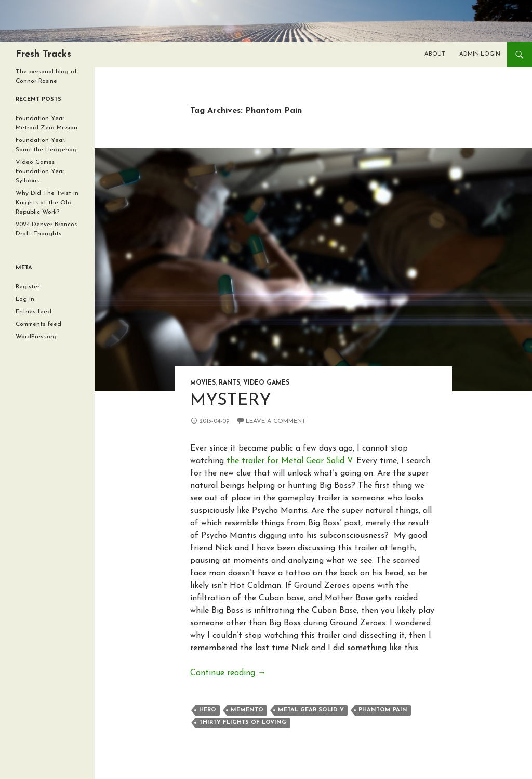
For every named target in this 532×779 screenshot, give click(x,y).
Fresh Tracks (43, 54)
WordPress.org (36, 337)
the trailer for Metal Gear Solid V (289, 461)
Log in (25, 299)
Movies (203, 383)
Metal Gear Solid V (311, 710)
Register (28, 287)
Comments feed (38, 324)
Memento (247, 710)
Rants (229, 383)
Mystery (231, 400)
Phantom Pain (383, 710)
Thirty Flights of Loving (243, 723)
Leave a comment (276, 421)
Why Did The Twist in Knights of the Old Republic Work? (47, 203)
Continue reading (228, 673)
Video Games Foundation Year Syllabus (40, 171)
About (435, 54)
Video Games (266, 383)
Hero (208, 710)
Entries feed (34, 312)
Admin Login (480, 54)
